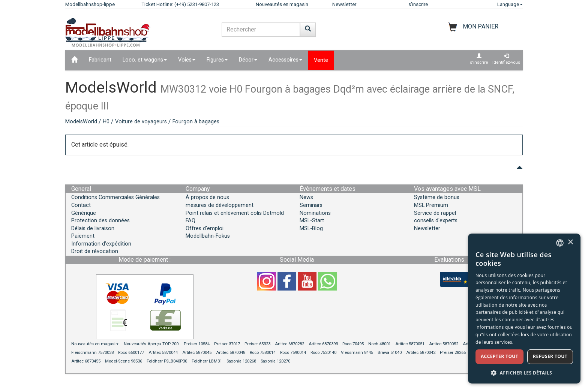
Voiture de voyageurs (141, 122)
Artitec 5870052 (444, 344)
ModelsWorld (81, 122)
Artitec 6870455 (86, 361)
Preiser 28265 (453, 353)
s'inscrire (418, 4)
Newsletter (344, 4)
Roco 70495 (353, 344)
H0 (106, 122)
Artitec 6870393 (323, 344)
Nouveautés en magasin (282, 4)
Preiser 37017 (227, 344)
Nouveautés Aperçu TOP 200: (152, 344)
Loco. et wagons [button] (145, 60)
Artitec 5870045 (197, 353)
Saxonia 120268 (241, 361)
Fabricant (100, 60)
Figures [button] (217, 60)
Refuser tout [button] (550, 356)
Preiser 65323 (257, 344)
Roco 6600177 (131, 353)
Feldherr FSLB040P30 (167, 361)
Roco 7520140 (323, 353)
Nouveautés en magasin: (95, 344)
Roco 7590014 (293, 353)
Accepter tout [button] (499, 356)
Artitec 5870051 (410, 344)
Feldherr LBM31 (207, 361)
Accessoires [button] (285, 60)
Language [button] (510, 4)
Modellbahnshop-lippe (90, 4)
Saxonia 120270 (275, 361)
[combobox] (560, 243)
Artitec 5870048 (231, 353)
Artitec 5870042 (421, 353)
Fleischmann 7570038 (92, 353)
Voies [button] (187, 60)
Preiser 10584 (197, 344)
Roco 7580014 (263, 353)
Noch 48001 (379, 344)
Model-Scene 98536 (124, 361)
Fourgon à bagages (196, 122)
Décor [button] (248, 60)
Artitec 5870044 (163, 353)
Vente (321, 60)
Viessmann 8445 (357, 353)
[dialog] (524, 309)
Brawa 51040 (390, 353)
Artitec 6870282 (289, 344)
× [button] (570, 242)
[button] (524, 372)
